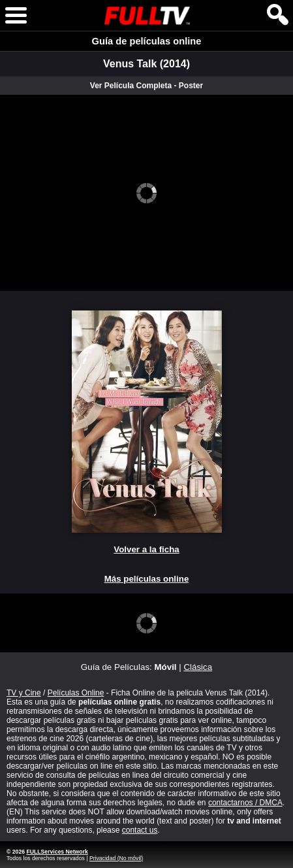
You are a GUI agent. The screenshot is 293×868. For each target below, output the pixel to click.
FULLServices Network (57, 852)
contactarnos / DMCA (245, 803)
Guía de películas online (147, 41)
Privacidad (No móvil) (116, 858)
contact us (140, 830)
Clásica (198, 667)
